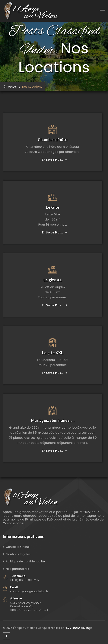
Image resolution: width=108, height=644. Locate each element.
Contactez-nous (18, 547)
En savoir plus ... (53, 160)
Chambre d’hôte (53, 139)
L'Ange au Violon (24, 628)
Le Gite (52, 207)
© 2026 (8, 628)
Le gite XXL (53, 353)
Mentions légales (18, 554)
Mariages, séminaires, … (53, 420)
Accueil (10, 86)
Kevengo (79, 628)
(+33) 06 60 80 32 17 (25, 580)
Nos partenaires (17, 569)
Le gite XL (53, 280)
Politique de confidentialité (25, 561)
